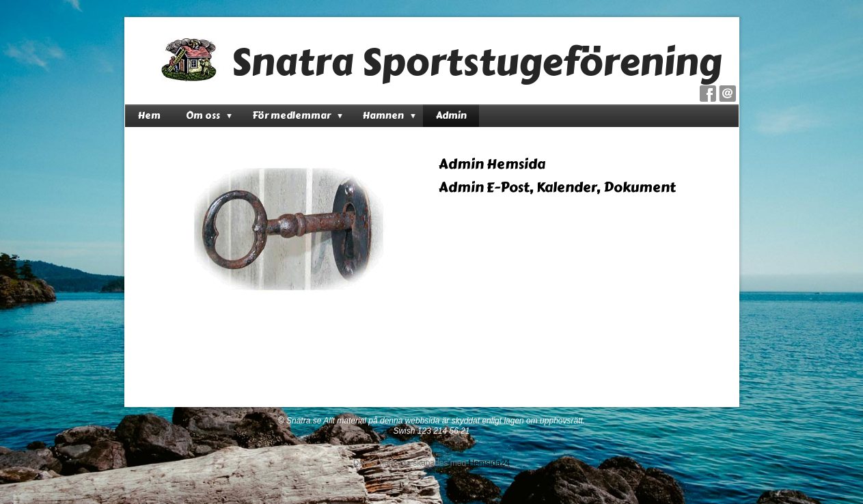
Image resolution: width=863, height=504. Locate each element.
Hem (149, 116)
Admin (451, 116)
